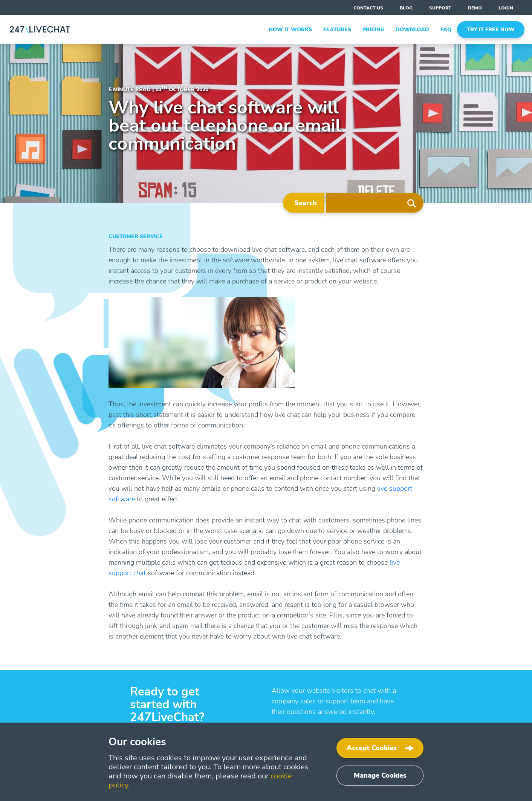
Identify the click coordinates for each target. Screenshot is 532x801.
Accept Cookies (372, 748)
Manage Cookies (380, 775)
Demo (475, 8)
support (440, 8)
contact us (368, 8)
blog (406, 8)
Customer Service (136, 237)
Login (506, 8)
